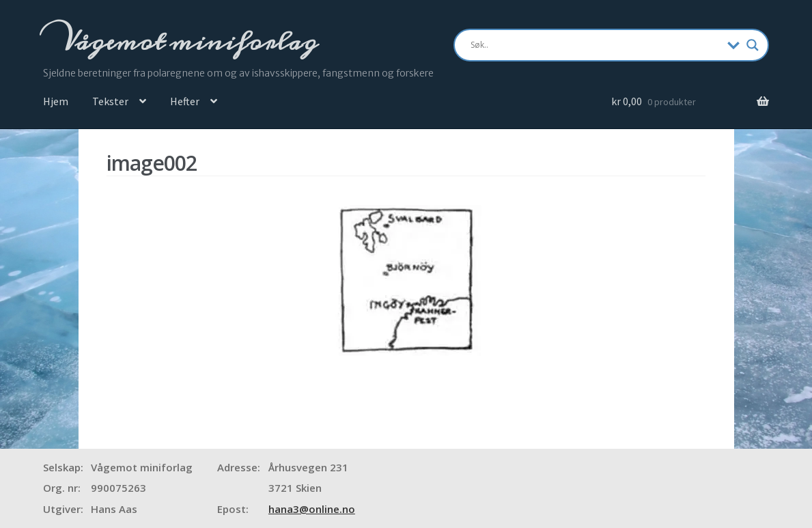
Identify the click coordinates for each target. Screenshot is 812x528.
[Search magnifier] (753, 45)
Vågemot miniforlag (187, 42)
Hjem (56, 101)
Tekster (110, 101)
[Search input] (596, 45)
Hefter (185, 101)
